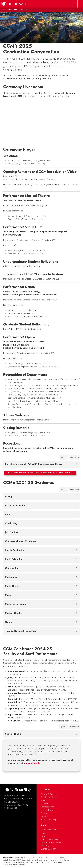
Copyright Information (54, 862)
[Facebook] (7, 790)
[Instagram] (16, 790)
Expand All (63, 457)
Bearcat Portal (47, 807)
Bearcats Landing (49, 819)
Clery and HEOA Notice (17, 860)
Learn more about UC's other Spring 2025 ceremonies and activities (40, 473)
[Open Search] (75, 4)
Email (43, 800)
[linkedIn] (25, 790)
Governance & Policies (51, 842)
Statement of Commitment (59, 860)
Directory (45, 846)
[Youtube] (21, 790)
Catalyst (44, 804)
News (43, 836)
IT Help (44, 813)
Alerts (5, 860)
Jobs (43, 833)
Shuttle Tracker (48, 810)
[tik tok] (30, 790)
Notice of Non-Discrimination (37, 860)
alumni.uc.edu (33, 763)
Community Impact (49, 839)
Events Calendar (48, 849)
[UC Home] (13, 4)
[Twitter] (12, 790)
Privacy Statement (27, 862)
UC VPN (44, 816)
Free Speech (40, 862)
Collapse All (75, 457)
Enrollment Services (50, 797)
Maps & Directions (49, 830)
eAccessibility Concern (11, 862)
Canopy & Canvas (49, 794)
